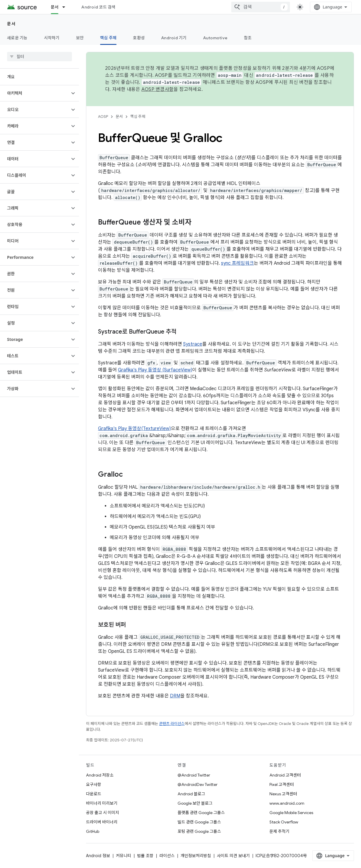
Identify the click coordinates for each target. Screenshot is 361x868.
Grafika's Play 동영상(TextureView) (134, 429)
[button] (35, 93)
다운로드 (94, 794)
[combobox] (261, 7)
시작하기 (52, 38)
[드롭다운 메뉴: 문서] (66, 7)
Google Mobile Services (291, 813)
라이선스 (167, 856)
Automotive (215, 38)
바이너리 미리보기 (102, 803)
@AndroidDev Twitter (198, 784)
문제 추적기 (279, 831)
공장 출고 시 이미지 (103, 813)
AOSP (103, 117)
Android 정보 (98, 856)
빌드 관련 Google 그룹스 (199, 822)
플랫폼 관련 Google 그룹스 (201, 813)
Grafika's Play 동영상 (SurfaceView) (155, 370)
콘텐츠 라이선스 (172, 724)
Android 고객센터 (285, 775)
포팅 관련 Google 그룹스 (199, 831)
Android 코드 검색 (98, 7)
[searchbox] (39, 57)
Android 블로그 (191, 794)
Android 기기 (174, 38)
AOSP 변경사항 (157, 89)
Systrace (193, 344)
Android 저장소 (100, 775)
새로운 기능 (17, 38)
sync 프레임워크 (237, 263)
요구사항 (94, 784)
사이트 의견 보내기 (233, 856)
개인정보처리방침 (196, 856)
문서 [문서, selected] (55, 7)
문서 (11, 24)
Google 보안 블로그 (195, 803)
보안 (80, 38)
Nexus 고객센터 (283, 794)
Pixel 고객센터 (282, 784)
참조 (248, 38)
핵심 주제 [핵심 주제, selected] (108, 38)
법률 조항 (145, 856)
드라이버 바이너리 (102, 822)
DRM (175, 696)
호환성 (139, 38)
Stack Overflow (284, 822)
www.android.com (287, 803)
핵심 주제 (138, 117)
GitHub (93, 831)
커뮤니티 (124, 856)
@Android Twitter (194, 775)
